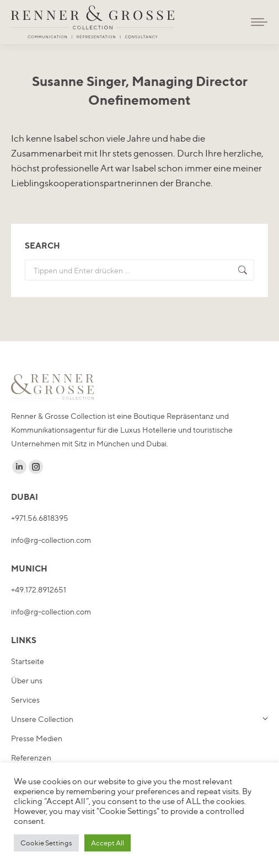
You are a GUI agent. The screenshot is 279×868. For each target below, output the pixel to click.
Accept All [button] (108, 843)
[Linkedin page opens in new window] (19, 467)
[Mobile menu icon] (259, 22)
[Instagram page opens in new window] (36, 467)
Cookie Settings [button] (46, 843)
